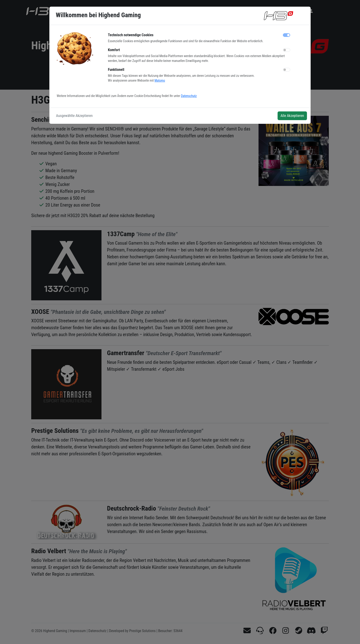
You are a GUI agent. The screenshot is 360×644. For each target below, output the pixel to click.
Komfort (114, 50)
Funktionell (116, 70)
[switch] (287, 50)
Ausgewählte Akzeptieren (74, 116)
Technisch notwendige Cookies (131, 35)
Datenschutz (189, 96)
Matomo (160, 80)
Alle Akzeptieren (292, 116)
